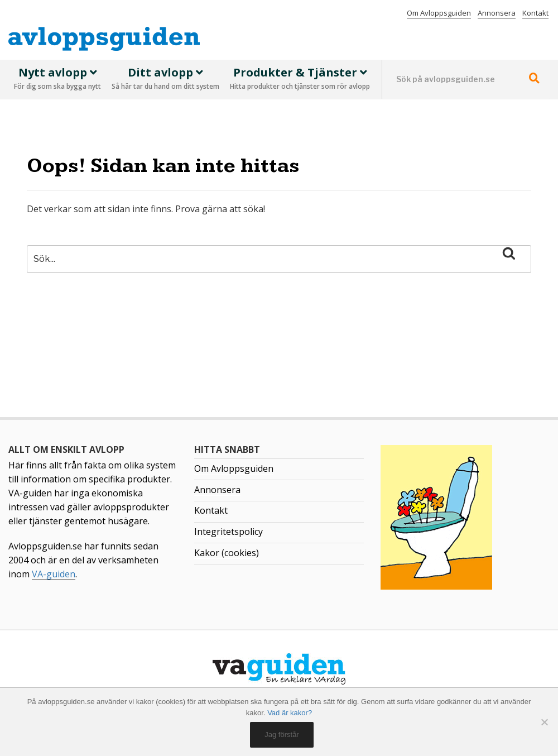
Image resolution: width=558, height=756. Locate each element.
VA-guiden (54, 574)
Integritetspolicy (229, 532)
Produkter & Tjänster (300, 79)
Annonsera (497, 13)
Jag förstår (282, 735)
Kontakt (535, 13)
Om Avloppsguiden (439, 13)
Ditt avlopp (165, 79)
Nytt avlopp (57, 79)
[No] (544, 722)
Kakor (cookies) (227, 553)
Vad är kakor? (290, 713)
